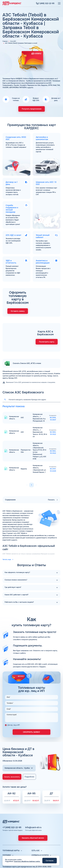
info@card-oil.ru (33, 811)
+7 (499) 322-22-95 (12, 811)
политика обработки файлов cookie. (27, 861)
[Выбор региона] (19, 751)
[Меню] (59, 3)
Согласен (50, 861)
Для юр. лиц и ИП (14, 708)
